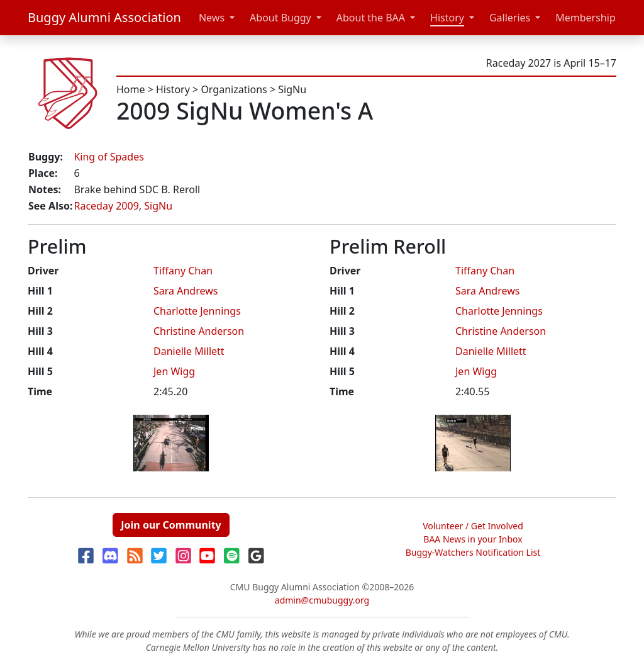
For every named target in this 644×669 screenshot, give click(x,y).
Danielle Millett (189, 351)
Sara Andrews (186, 291)
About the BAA (371, 18)
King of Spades (108, 157)
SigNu (292, 89)
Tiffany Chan (183, 271)
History (447, 18)
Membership (586, 18)
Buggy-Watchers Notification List (473, 552)
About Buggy (280, 18)
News (212, 18)
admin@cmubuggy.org (322, 600)
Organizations (234, 89)
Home (131, 89)
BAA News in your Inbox (473, 539)
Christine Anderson (199, 331)
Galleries (510, 18)
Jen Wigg (174, 371)
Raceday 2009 (106, 206)
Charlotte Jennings (197, 311)
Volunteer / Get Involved (473, 526)
